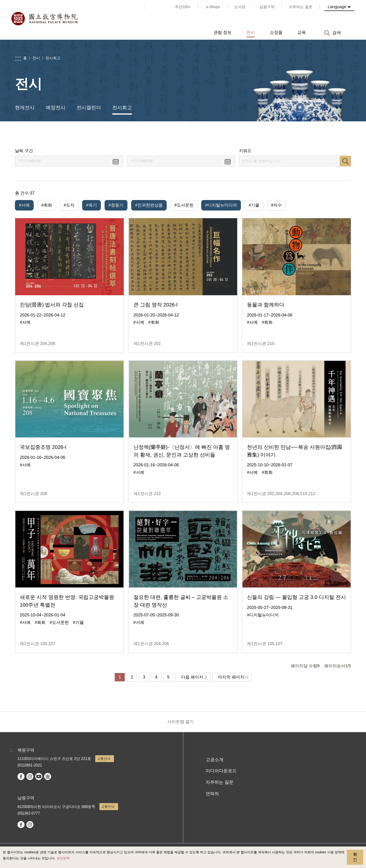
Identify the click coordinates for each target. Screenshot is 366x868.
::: (145, 7)
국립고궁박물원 (44, 19)
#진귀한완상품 (149, 205)
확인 (355, 857)
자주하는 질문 (220, 782)
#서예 (24, 205)
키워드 (245, 151)
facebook (21, 777)
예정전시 (56, 107)
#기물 (254, 205)
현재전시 (25, 107)
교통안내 (104, 759)
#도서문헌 (184, 205)
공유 (300, 135)
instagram (30, 777)
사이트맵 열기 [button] (181, 722)
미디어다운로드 (221, 771)
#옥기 (91, 205)
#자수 (276, 205)
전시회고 (53, 58)
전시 (36, 58)
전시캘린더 (89, 107)
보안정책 (63, 858)
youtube (39, 777)
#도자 (69, 205)
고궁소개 (215, 760)
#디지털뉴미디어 (221, 205)
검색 (345, 161)
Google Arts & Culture (48, 777)
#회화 (47, 205)
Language (337, 7)
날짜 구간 (24, 151)
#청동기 (116, 205)
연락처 (212, 794)
